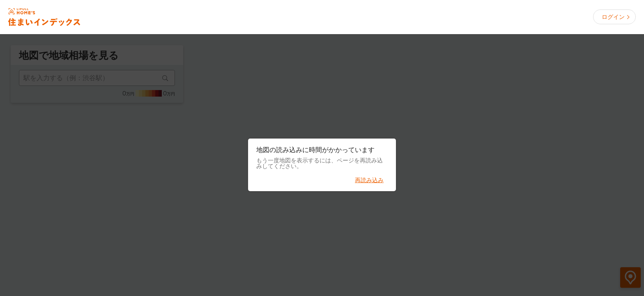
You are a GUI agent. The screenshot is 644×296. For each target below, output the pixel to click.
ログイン (613, 17)
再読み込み (369, 180)
